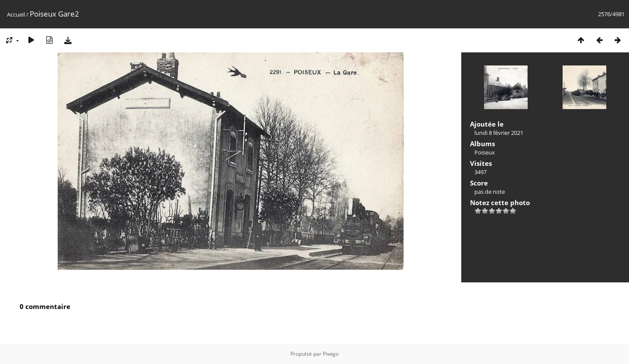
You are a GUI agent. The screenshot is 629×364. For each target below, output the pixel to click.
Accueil (16, 14)
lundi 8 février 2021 (499, 133)
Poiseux (485, 152)
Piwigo (331, 354)
